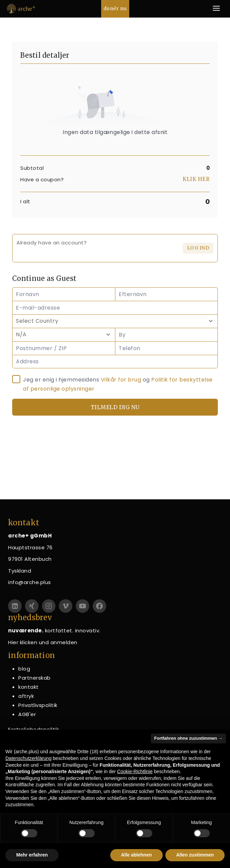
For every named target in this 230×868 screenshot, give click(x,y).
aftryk (26, 696)
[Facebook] (99, 606)
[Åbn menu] (216, 9)
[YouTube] (83, 606)
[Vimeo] (66, 606)
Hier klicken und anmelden (43, 642)
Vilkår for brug (121, 380)
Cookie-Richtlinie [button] (135, 771)
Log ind (198, 248)
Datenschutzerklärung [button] (28, 758)
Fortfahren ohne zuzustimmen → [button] (188, 738)
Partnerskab (34, 678)
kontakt (29, 687)
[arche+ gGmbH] (21, 9)
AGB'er (27, 714)
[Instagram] (49, 606)
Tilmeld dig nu (115, 407)
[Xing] (32, 606)
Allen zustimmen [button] (195, 855)
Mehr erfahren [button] (32, 855)
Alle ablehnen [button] (136, 855)
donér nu (115, 8)
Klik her (196, 179)
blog (24, 669)
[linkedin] (15, 606)
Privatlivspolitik (38, 705)
